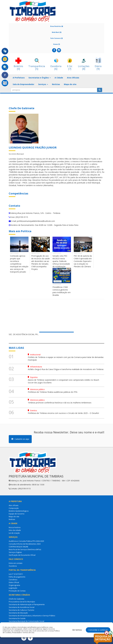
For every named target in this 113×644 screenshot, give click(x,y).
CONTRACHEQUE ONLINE (19, 547)
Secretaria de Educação (18, 613)
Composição (14, 508)
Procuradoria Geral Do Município (22, 602)
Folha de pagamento (17, 577)
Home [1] (56, 44)
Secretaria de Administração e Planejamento (27, 604)
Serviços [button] (43, 84)
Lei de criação (14, 533)
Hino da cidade (15, 530)
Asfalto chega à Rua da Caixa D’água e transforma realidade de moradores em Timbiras (66, 369)
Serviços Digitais (15, 552)
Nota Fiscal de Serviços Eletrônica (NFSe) (25, 549)
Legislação (13, 588)
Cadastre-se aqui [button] (20, 439)
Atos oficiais (14, 505)
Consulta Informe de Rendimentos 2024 (25, 544)
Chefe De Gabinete (17, 599)
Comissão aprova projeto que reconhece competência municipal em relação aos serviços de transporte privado (19, 264)
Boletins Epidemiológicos (19, 511)
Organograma (14, 585)
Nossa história (15, 527)
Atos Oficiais (73, 78)
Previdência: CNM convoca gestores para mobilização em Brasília (62, 291)
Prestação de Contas (17, 591)
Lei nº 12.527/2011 (16, 574)
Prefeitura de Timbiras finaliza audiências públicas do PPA (53, 392)
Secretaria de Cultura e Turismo (21, 610)
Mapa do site (70, 84)
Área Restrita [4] (57, 26)
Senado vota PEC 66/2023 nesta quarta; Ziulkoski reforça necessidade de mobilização (61, 261)
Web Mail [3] (57, 32)
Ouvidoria (13, 566)
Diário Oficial (14, 582)
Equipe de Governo (17, 514)
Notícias (56, 84)
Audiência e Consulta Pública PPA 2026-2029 (26, 541)
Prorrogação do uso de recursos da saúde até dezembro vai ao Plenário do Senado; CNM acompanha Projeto (41, 263)
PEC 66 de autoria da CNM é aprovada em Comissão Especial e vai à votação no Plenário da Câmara (83, 261)
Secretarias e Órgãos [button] (40, 78)
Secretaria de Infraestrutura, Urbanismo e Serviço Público (32, 616)
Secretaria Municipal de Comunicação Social (26, 621)
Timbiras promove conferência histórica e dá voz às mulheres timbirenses (60, 403)
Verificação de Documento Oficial (22, 555)
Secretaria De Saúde (17, 618)
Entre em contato (16, 563)
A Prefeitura (19, 78)
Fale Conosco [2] (56, 38)
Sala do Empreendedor (23, 84)
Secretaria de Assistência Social (22, 607)
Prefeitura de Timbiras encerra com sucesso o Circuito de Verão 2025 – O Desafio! (63, 413)
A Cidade (59, 78)
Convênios (13, 580)
